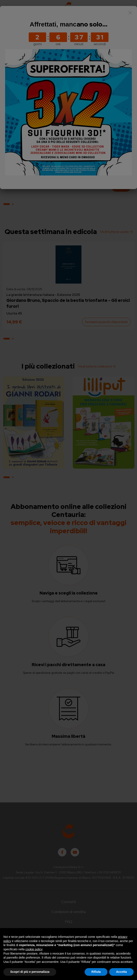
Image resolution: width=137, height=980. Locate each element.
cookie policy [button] (34, 949)
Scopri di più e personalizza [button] (30, 972)
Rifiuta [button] (96, 972)
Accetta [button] (121, 972)
